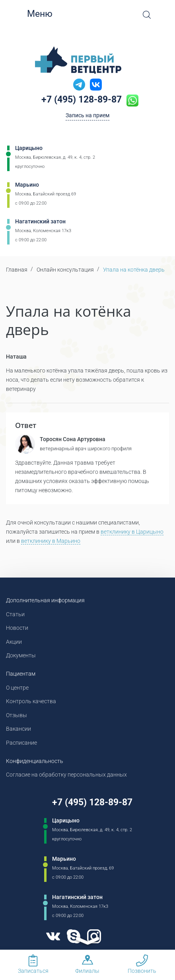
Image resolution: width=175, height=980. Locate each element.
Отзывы (17, 715)
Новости (17, 628)
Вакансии (18, 729)
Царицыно (29, 148)
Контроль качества (31, 701)
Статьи (15, 614)
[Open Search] (147, 15)
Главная (17, 270)
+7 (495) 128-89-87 (82, 100)
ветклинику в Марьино (51, 541)
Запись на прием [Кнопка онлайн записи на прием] (87, 115)
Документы (21, 655)
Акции (14, 642)
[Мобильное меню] (20, 14)
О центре (17, 688)
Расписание (21, 743)
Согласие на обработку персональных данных (66, 775)
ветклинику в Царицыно (132, 532)
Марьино (27, 185)
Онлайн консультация (65, 270)
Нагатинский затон (40, 221)
